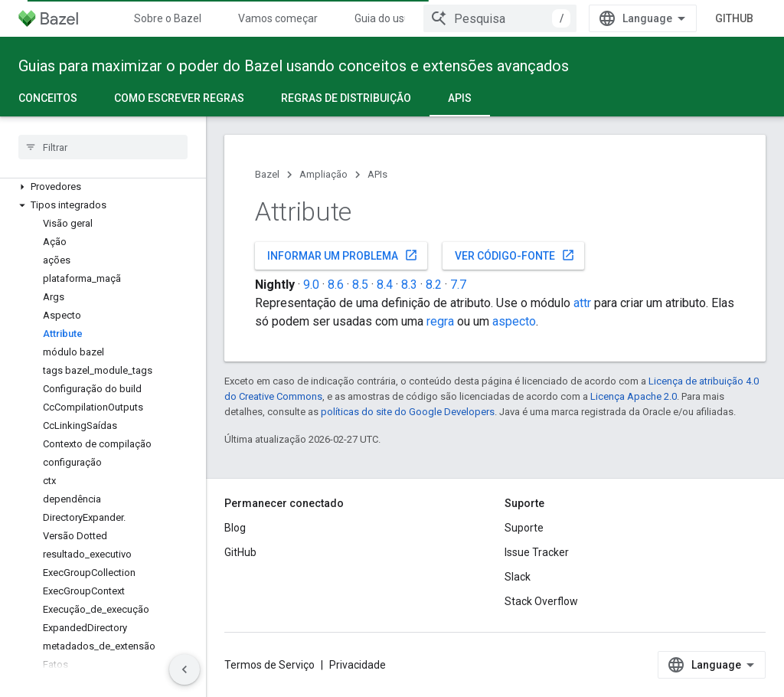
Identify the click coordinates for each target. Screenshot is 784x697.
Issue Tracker (537, 552)
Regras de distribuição (346, 98)
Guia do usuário (392, 18)
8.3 (409, 285)
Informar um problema (343, 255)
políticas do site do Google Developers (408, 412)
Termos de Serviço (269, 665)
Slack (518, 577)
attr (582, 303)
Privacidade (358, 665)
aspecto (514, 321)
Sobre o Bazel (168, 18)
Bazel (267, 174)
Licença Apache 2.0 (634, 396)
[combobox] (500, 18)
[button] (103, 187)
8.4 (385, 285)
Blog (235, 528)
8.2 (434, 285)
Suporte (524, 528)
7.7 (458, 285)
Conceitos (48, 98)
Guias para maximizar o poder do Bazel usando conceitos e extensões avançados (294, 66)
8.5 (360, 285)
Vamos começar (278, 18)
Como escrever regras (179, 98)
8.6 (336, 285)
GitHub (734, 18)
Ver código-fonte (515, 255)
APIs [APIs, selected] (460, 98)
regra (440, 321)
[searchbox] (103, 147)
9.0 (311, 285)
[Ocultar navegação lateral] (185, 669)
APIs (377, 174)
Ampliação (323, 174)
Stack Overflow (541, 601)
